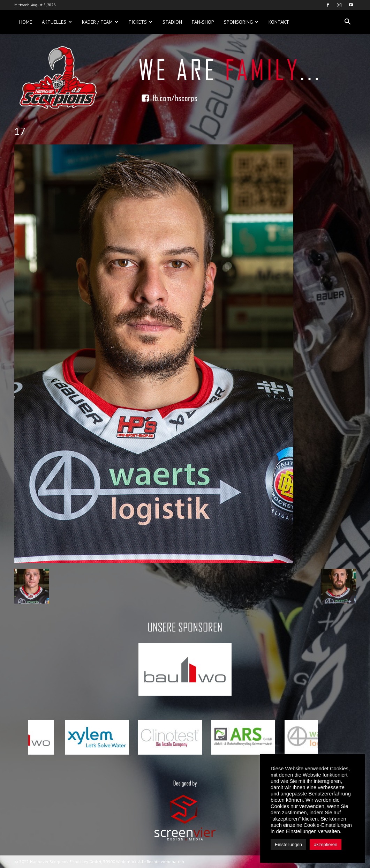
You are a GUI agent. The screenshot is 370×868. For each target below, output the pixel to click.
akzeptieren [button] (326, 844)
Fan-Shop (203, 22)
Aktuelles (57, 22)
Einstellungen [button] (288, 844)
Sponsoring (241, 22)
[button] (348, 22)
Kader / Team (100, 22)
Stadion (172, 22)
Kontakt (279, 22)
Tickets (140, 22)
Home (26, 22)
